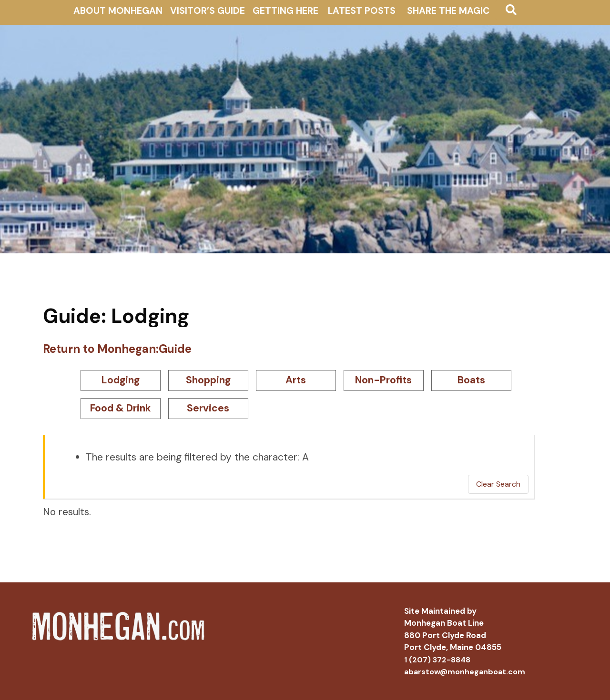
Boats (471, 380)
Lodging (121, 380)
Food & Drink (121, 408)
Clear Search (498, 484)
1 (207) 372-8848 (437, 660)
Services (208, 408)
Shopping (208, 380)
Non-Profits (383, 380)
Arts (296, 380)
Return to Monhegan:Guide (117, 349)
